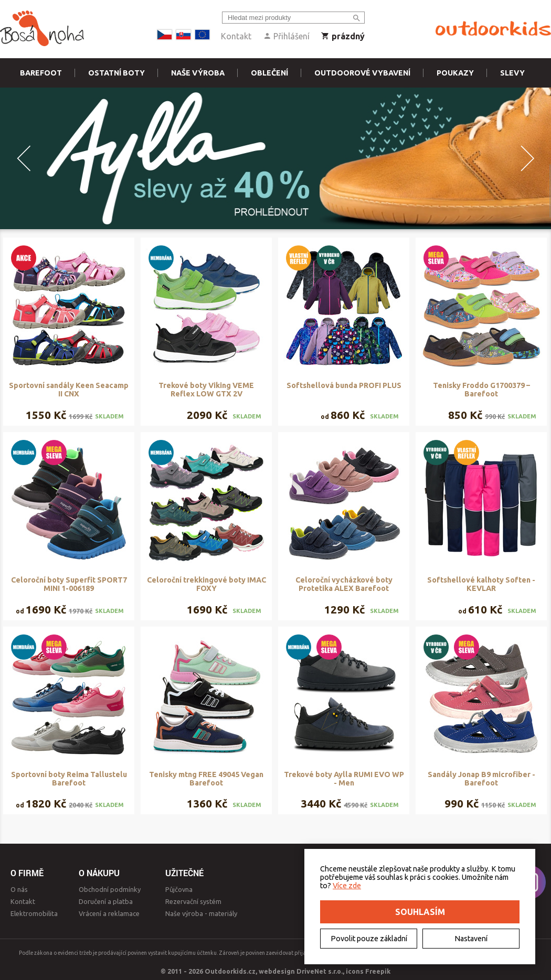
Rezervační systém (193, 901)
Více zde (347, 886)
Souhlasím (420, 912)
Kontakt (236, 36)
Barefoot (41, 73)
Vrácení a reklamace (109, 913)
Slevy (512, 73)
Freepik (378, 971)
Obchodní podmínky (110, 889)
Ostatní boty (116, 73)
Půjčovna (179, 889)
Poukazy (455, 73)
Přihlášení (286, 36)
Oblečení (269, 73)
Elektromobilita (34, 913)
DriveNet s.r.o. (320, 971)
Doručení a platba (106, 901)
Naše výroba (198, 73)
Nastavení (471, 939)
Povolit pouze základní (369, 939)
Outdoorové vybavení (362, 73)
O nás (19, 889)
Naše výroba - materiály (201, 913)
